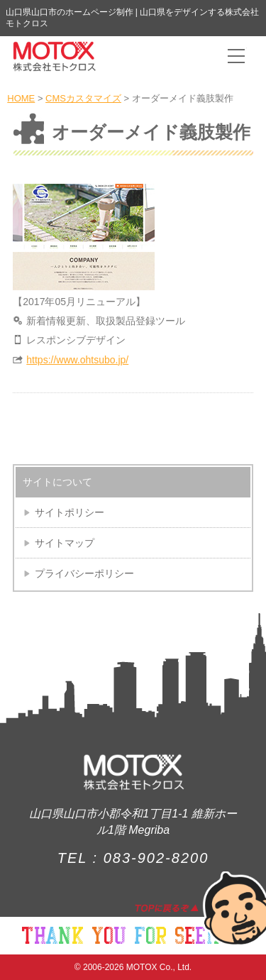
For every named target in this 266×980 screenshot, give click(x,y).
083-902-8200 (156, 858)
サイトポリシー (70, 512)
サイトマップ (65, 543)
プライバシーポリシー (84, 573)
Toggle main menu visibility (237, 51)
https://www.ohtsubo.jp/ (77, 360)
